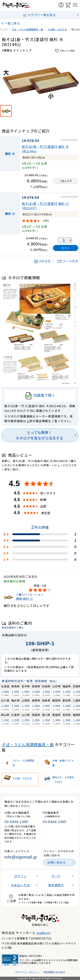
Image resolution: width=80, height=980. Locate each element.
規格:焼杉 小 (24, 599)
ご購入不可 (66, 181)
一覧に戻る (12, 23)
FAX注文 (42, 261)
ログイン (20, 876)
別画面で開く (40, 396)
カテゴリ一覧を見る (39, 15)
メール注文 (68, 261)
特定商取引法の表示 (54, 972)
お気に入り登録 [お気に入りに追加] (65, 51)
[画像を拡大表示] (40, 81)
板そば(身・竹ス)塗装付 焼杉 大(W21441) (45, 149)
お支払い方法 (20, 885)
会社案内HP (44, 933)
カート (56, 876)
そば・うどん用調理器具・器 (28, 744)
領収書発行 (56, 885)
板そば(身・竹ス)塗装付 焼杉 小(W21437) (45, 206)
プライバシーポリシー (27, 972)
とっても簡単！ (40, 435)
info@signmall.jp (21, 857)
